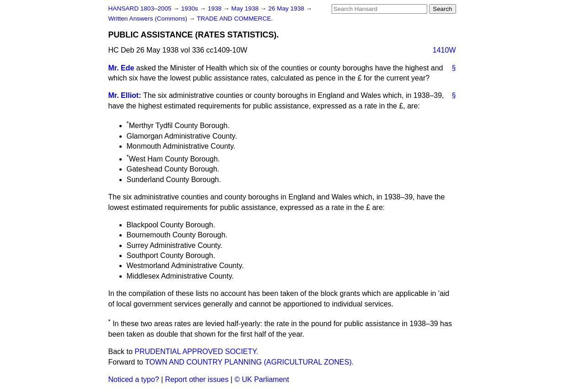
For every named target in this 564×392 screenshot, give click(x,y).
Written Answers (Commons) (149, 19)
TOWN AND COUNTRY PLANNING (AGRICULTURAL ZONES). (249, 362)
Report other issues (197, 379)
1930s (191, 8)
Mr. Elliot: (125, 95)
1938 (215, 8)
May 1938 (246, 8)
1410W (444, 50)
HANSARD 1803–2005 (140, 8)
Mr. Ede (121, 68)
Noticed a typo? (134, 379)
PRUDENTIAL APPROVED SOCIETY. (196, 352)
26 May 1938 (287, 8)
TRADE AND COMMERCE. (235, 19)
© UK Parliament (262, 379)
